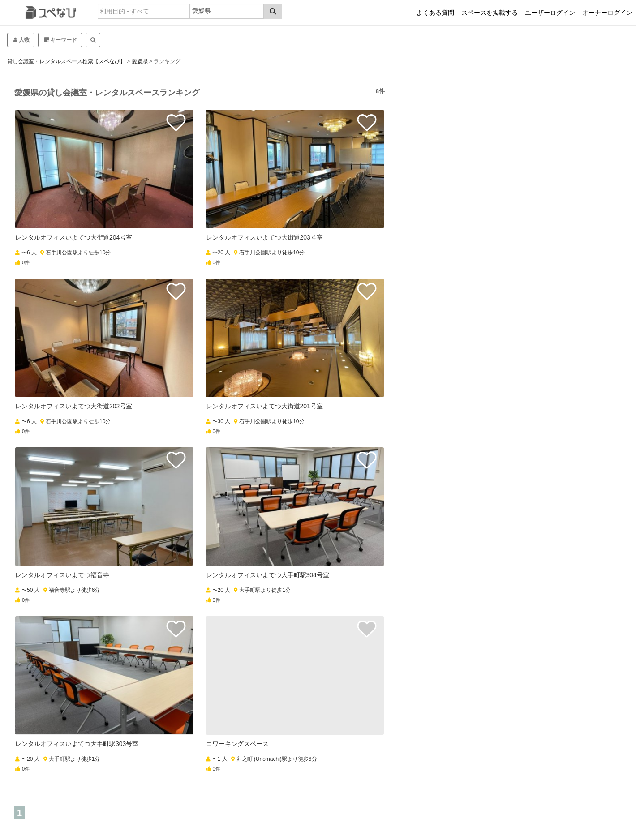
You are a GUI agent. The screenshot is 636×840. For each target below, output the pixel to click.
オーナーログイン (607, 13)
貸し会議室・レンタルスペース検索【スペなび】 (66, 61)
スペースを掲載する (490, 13)
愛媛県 (140, 61)
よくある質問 (435, 13)
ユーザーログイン (550, 13)
